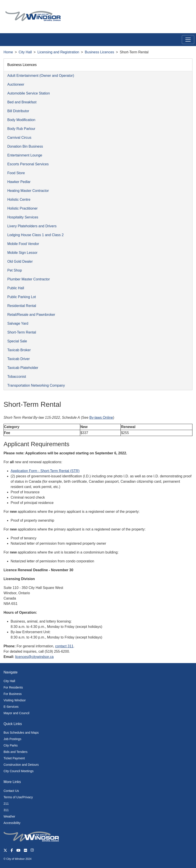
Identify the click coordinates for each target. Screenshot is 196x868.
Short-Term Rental (22, 332)
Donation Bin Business (25, 146)
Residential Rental (22, 306)
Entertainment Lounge (25, 155)
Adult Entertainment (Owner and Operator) (41, 76)
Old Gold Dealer (20, 261)
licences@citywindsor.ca (34, 657)
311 (6, 810)
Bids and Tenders (16, 752)
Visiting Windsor (15, 700)
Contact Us (11, 791)
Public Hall (16, 288)
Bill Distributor (18, 111)
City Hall (25, 52)
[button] (183, 8)
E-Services (11, 707)
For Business (13, 694)
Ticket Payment (14, 758)
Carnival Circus (19, 138)
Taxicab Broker (19, 350)
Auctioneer (16, 84)
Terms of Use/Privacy (18, 797)
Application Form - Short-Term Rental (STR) (45, 471)
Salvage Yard (18, 323)
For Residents (13, 687)
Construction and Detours (21, 765)
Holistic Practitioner (22, 208)
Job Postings (12, 739)
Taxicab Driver (18, 359)
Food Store (16, 173)
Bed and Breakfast (22, 102)
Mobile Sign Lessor (22, 253)
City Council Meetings (18, 771)
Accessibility (12, 823)
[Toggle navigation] (188, 40)
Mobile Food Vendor (23, 244)
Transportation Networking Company (36, 385)
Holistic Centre (19, 200)
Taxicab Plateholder (23, 368)
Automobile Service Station (29, 93)
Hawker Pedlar (19, 182)
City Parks (11, 745)
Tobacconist (17, 377)
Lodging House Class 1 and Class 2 (35, 235)
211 (6, 804)
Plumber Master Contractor (29, 279)
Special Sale (17, 341)
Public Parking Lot (22, 297)
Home (8, 52)
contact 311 (64, 646)
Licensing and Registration (58, 52)
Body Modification (21, 120)
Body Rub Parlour (21, 129)
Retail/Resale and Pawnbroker (31, 315)
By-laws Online (101, 418)
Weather (9, 816)
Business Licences (100, 52)
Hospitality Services (23, 217)
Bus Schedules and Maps (21, 733)
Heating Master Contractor (28, 191)
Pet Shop (15, 270)
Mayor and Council (16, 713)
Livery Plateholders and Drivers (32, 226)
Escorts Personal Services (28, 164)
